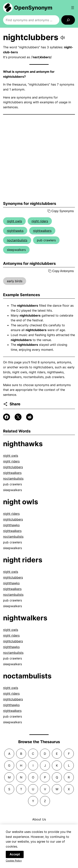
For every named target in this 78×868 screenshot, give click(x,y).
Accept (15, 855)
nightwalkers (42, 231)
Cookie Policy (14, 861)
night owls (14, 221)
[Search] (68, 20)
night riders (40, 221)
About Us (39, 819)
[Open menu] (73, 8)
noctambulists (17, 240)
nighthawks (15, 231)
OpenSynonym (33, 8)
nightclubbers (13, 467)
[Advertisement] (39, 158)
